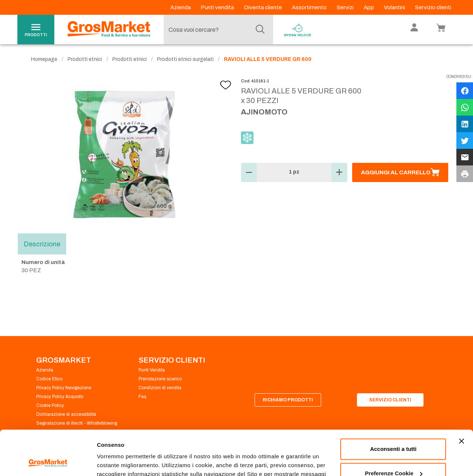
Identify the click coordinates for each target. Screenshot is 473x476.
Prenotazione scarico (160, 379)
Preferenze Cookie (121, 461)
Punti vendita (218, 7)
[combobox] (217, 30)
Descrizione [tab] (42, 244)
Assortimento (310, 7)
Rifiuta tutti (393, 456)
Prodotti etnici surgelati (185, 59)
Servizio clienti (433, 7)
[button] (249, 172)
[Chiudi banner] (462, 399)
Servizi (346, 7)
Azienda (181, 7)
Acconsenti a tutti (393, 407)
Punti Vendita (152, 370)
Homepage (44, 59)
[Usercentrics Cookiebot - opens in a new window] (48, 462)
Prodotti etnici (85, 59)
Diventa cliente (263, 7)
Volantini (395, 7)
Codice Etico (49, 379)
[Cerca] (260, 30)
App (369, 7)
